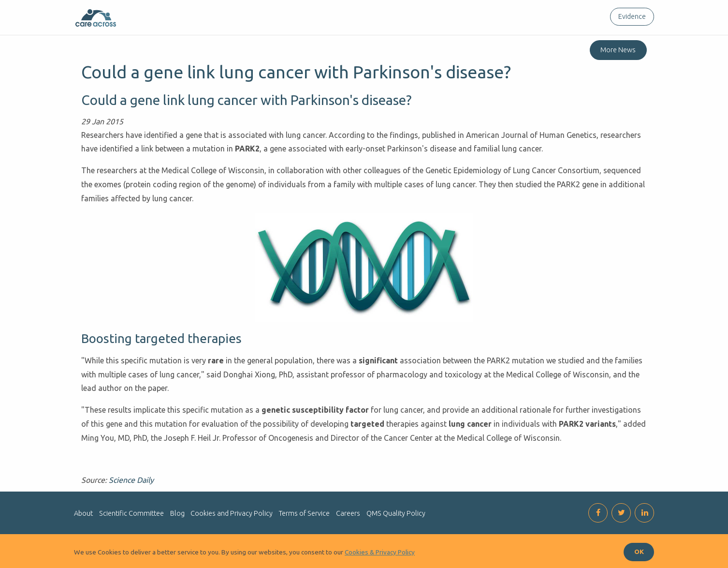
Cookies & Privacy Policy (380, 552)
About (83, 513)
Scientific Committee (131, 513)
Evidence (632, 16)
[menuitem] (630, 17)
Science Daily (131, 480)
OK (639, 552)
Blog (177, 513)
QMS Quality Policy (396, 513)
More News (618, 50)
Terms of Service (304, 513)
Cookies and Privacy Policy (232, 513)
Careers (348, 513)
